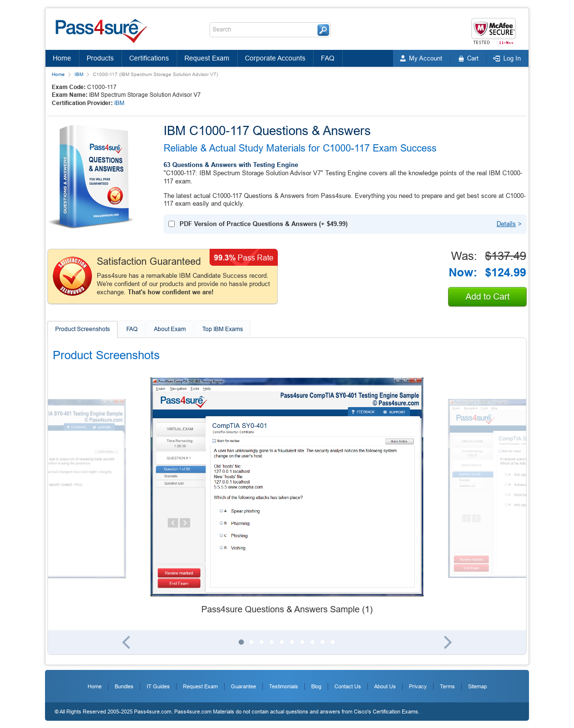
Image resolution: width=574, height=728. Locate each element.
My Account (426, 58)
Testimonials (284, 686)
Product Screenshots (83, 329)
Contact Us (348, 686)
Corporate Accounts (275, 58)
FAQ (328, 58)
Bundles (124, 686)
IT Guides (158, 686)
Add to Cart (488, 297)
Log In (512, 58)
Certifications (149, 58)
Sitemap (477, 686)
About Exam (170, 329)
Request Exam (207, 58)
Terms (447, 686)
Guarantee (243, 686)
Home (62, 58)
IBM (79, 74)
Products (100, 58)
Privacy (418, 686)
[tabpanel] (287, 497)
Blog (316, 686)
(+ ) (264, 224)
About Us (385, 686)
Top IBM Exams (223, 329)
